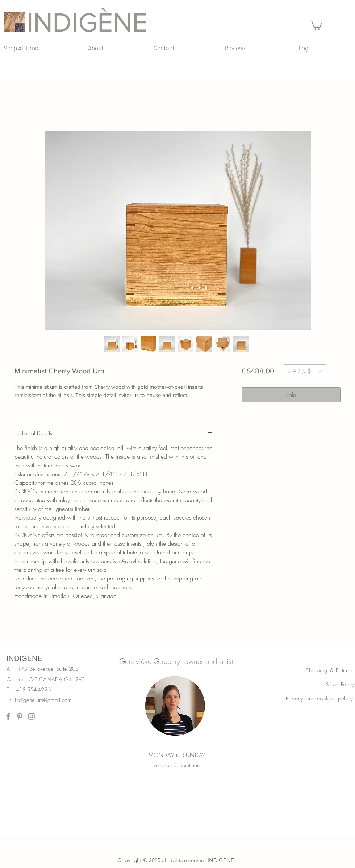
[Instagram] (31, 716)
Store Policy (341, 685)
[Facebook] (8, 716)
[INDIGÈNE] (96, 22)
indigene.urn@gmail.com (43, 700)
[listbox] (305, 371)
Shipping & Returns (330, 670)
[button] (316, 25)
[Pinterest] (20, 716)
